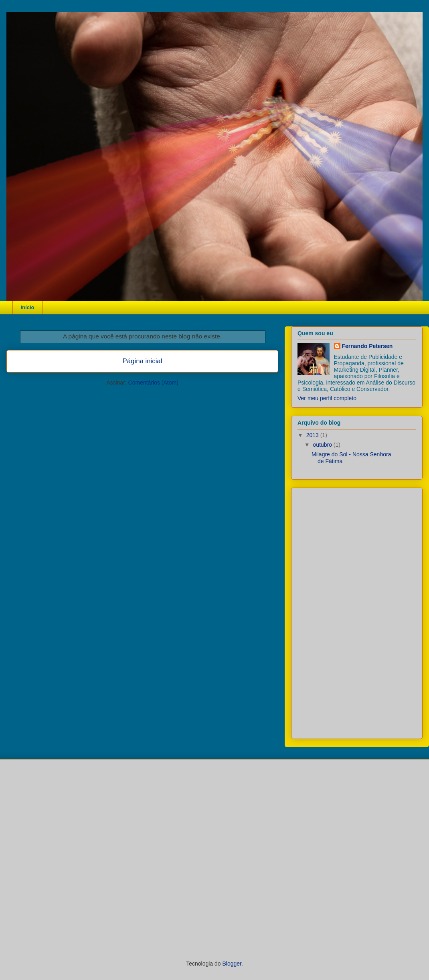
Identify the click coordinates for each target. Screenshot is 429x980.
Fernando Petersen (367, 346)
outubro (323, 445)
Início (28, 307)
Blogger (232, 964)
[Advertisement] (358, 611)
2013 (313, 435)
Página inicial (143, 361)
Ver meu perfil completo (327, 398)
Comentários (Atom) (153, 383)
